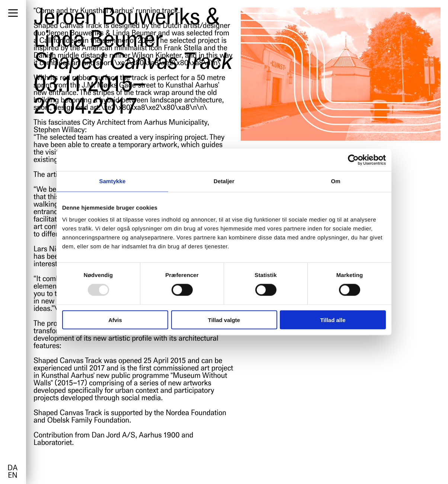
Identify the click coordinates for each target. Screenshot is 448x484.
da (12, 468)
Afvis (115, 320)
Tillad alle (333, 320)
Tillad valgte (224, 320)
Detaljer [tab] (224, 181)
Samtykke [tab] (113, 181)
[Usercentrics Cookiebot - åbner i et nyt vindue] (353, 160)
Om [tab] (335, 181)
